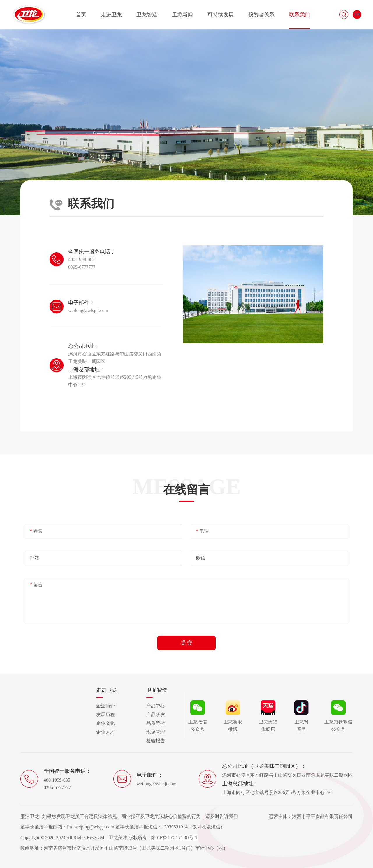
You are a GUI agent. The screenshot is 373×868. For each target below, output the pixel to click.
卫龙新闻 (182, 15)
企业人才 (105, 732)
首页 (81, 15)
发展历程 (105, 714)
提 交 (187, 643)
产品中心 (156, 706)
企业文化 (105, 723)
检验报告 (156, 741)
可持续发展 (221, 15)
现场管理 (156, 732)
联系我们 (300, 15)
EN (357, 14)
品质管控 (156, 723)
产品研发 (156, 714)
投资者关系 (261, 15)
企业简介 (105, 706)
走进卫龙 (111, 15)
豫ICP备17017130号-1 (174, 837)
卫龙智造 (147, 15)
